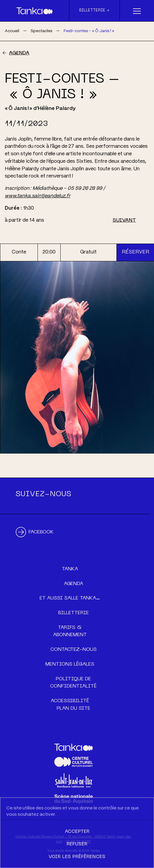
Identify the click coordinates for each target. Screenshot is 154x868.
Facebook (41, 532)
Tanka (70, 569)
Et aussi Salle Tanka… (70, 598)
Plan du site (74, 709)
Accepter (77, 832)
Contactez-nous (74, 650)
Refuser (77, 844)
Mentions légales (70, 664)
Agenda (19, 53)
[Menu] (137, 11)
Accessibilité (70, 701)
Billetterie (74, 613)
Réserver (136, 252)
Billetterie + (94, 10)
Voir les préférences (77, 857)
